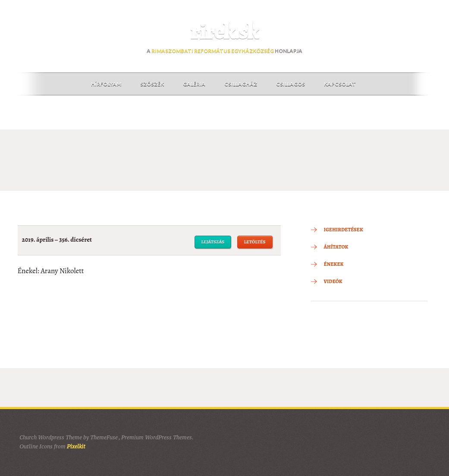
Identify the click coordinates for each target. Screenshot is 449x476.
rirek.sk (224, 32)
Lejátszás (213, 242)
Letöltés (255, 242)
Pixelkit (76, 446)
